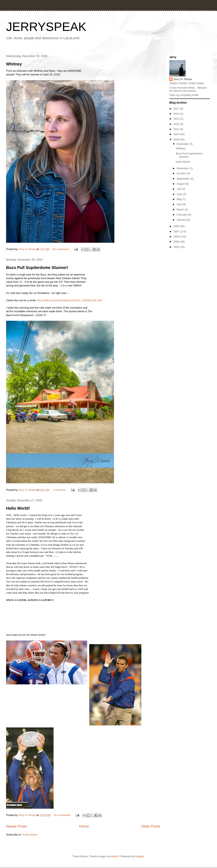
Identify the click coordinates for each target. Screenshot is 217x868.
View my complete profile (184, 95)
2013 (177, 119)
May (179, 199)
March (181, 210)
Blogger (140, 856)
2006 (177, 237)
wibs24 (115, 856)
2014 (177, 114)
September (183, 179)
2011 (177, 129)
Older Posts (151, 826)
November (183, 168)
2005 (177, 242)
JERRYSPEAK (46, 27)
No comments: (61, 249)
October (182, 173)
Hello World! (18, 508)
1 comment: (60, 490)
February (182, 215)
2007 (177, 231)
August (181, 184)
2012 (177, 124)
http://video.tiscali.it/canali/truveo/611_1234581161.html (70, 300)
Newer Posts (17, 826)
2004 (177, 247)
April (180, 204)
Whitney (14, 64)
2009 (177, 139)
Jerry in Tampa (183, 79)
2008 (177, 226)
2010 (177, 134)
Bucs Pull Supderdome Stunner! (37, 268)
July (179, 189)
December (183, 144)
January (182, 220)
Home (84, 826)
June (180, 194)
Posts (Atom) (30, 835)
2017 (177, 109)
